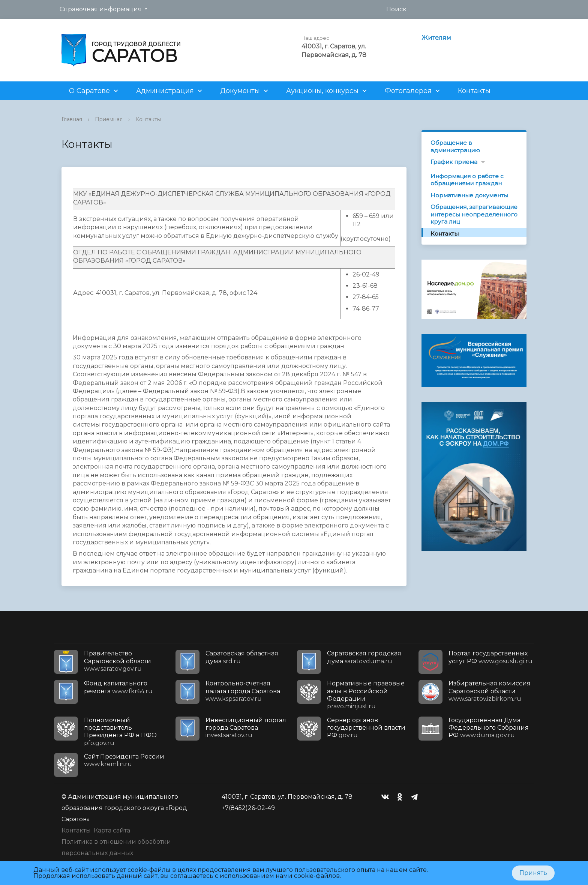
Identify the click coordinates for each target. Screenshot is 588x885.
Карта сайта (112, 830)
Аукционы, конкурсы (322, 91)
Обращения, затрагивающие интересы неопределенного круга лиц (474, 214)
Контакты (474, 91)
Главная (72, 119)
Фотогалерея (408, 91)
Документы (240, 91)
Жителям (436, 38)
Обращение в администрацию (455, 146)
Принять (533, 873)
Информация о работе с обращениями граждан (467, 180)
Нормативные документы (469, 195)
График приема (454, 162)
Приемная (109, 119)
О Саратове (89, 91)
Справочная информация (101, 9)
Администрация (165, 91)
